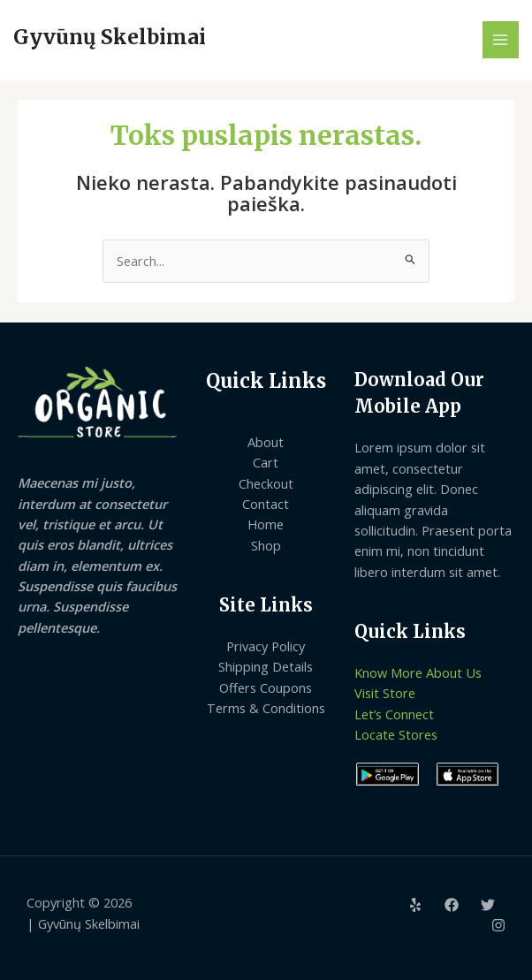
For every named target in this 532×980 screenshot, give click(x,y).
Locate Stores (396, 734)
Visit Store (385, 693)
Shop (266, 545)
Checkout (266, 483)
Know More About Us (418, 672)
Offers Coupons (266, 688)
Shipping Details (266, 666)
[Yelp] (415, 905)
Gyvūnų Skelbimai (110, 37)
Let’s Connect (394, 714)
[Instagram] (498, 925)
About (266, 442)
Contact (266, 504)
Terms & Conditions (266, 708)
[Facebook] (452, 905)
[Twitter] (488, 905)
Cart (266, 462)
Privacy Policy (266, 646)
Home (266, 524)
